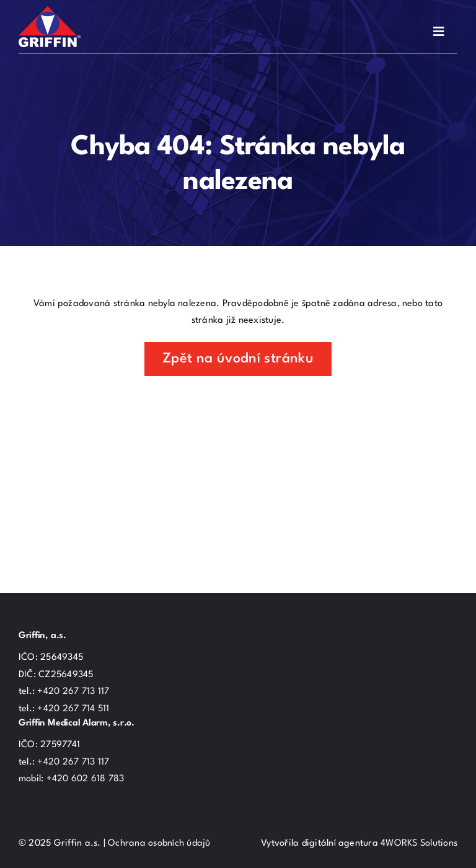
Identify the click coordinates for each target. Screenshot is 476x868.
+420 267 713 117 (73, 692)
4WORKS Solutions (419, 844)
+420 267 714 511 (73, 709)
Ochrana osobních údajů (159, 844)
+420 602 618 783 (86, 779)
